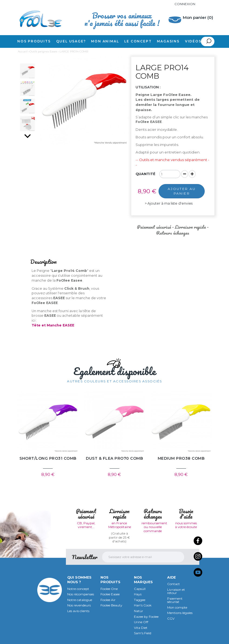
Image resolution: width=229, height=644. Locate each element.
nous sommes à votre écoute (186, 525)
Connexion (185, 4)
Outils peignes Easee (43, 51)
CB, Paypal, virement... (86, 525)
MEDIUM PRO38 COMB (181, 459)
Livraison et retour (176, 591)
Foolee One (109, 589)
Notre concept (78, 589)
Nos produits (34, 41)
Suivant (28, 136)
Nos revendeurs (79, 605)
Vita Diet (141, 628)
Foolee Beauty (111, 605)
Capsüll (140, 589)
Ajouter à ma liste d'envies (169, 203)
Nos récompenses (81, 594)
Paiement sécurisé (175, 600)
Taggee (140, 600)
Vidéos (193, 41)
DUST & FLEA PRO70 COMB (114, 459)
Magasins (168, 41)
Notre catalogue (80, 600)
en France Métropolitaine (120, 525)
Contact (174, 584)
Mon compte (177, 607)
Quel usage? (71, 41)
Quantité (145, 174)
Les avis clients (78, 611)
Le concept (138, 41)
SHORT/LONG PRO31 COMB (48, 459)
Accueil (23, 51)
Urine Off (141, 622)
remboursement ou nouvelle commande (154, 527)
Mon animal (105, 41)
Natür (139, 611)
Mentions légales (180, 613)
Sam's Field (143, 633)
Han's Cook (143, 605)
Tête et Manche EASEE (53, 325)
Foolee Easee (110, 594)
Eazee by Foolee (146, 617)
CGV (171, 618)
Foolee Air (108, 600)
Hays (138, 594)
